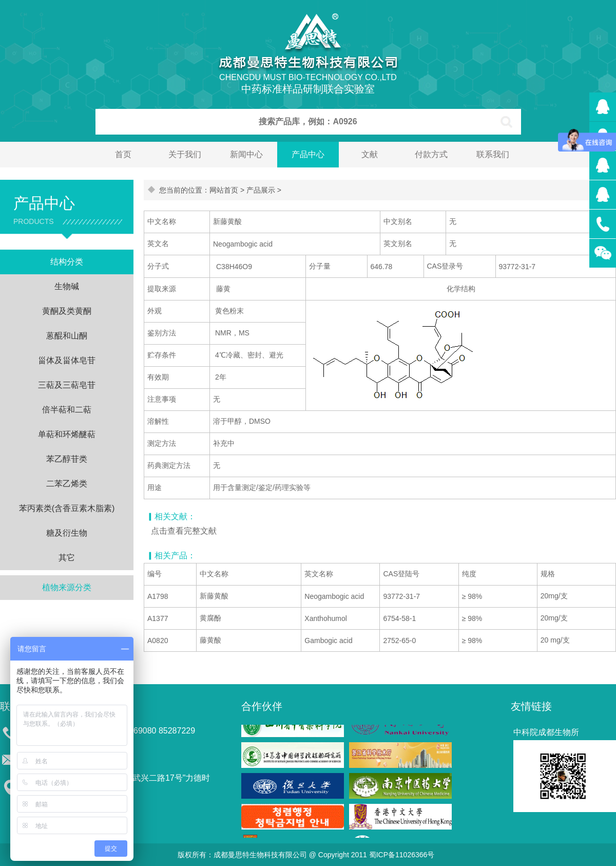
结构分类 (67, 262)
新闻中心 (246, 154)
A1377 (158, 618)
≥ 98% (472, 596)
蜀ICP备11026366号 (402, 855)
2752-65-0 (399, 641)
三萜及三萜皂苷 (67, 385)
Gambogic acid (328, 641)
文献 (370, 154)
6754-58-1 (399, 618)
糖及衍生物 (67, 533)
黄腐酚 (210, 618)
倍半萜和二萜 (67, 410)
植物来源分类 (67, 587)
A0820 (158, 641)
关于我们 (185, 154)
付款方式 (431, 154)
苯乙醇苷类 (67, 459)
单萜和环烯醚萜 (67, 434)
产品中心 (308, 154)
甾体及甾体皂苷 (67, 360)
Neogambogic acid (334, 596)
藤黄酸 (210, 640)
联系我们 (493, 154)
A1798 (158, 596)
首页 (123, 154)
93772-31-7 (401, 596)
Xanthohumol (326, 618)
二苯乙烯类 (67, 484)
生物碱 (67, 286)
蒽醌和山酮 (67, 336)
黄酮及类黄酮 (67, 311)
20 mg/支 (555, 640)
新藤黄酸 (214, 596)
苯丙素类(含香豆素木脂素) (67, 508)
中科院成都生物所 (546, 732)
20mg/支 (554, 596)
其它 (67, 558)
